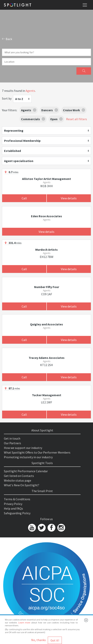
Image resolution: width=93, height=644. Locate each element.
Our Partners (12, 443)
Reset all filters (77, 119)
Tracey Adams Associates (47, 358)
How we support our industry (23, 448)
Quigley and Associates (46, 324)
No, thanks (39, 640)
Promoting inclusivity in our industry (28, 457)
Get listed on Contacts (19, 476)
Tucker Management (47, 395)
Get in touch (12, 438)
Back (7, 39)
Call (24, 198)
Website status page (18, 480)
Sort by (7, 98)
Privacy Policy (13, 504)
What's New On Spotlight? (22, 485)
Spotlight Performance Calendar (26, 471)
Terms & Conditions (17, 499)
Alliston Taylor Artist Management (46, 179)
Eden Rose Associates (46, 216)
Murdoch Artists (46, 250)
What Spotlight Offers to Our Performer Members (37, 452)
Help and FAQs (13, 508)
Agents (30, 91)
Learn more (24, 623)
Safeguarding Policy (17, 513)
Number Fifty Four (47, 287)
